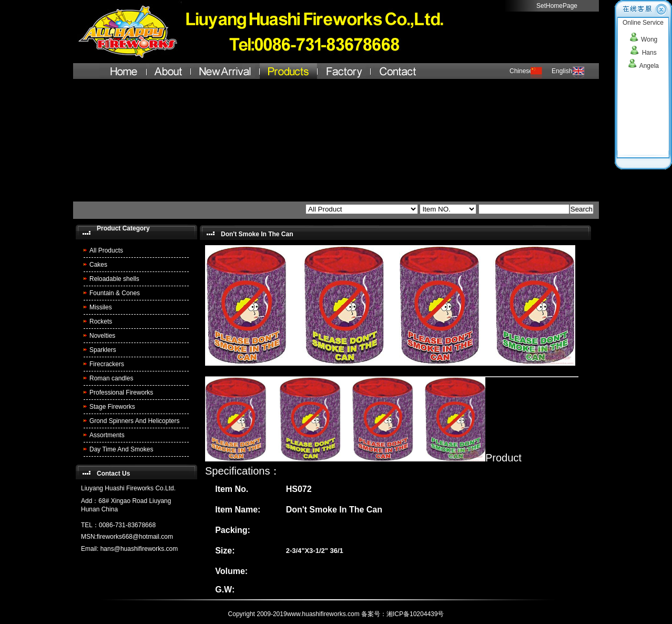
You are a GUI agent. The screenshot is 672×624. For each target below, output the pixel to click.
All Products (106, 250)
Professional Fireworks (121, 392)
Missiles (101, 307)
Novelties (102, 336)
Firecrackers (107, 364)
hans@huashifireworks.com (139, 549)
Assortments (107, 435)
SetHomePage (557, 6)
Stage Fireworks (112, 407)
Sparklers (103, 350)
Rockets (101, 321)
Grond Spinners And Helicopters (134, 421)
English (562, 71)
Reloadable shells (114, 279)
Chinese (521, 71)
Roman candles (111, 378)
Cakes (98, 265)
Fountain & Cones (115, 293)
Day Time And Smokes (121, 449)
